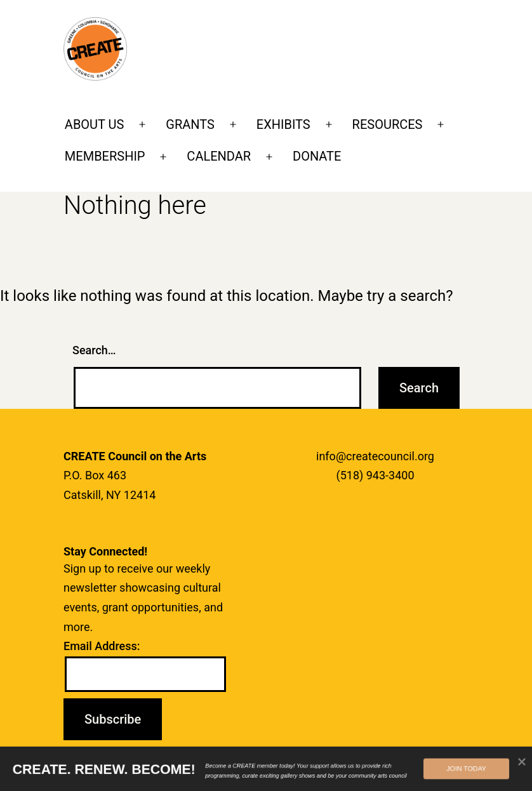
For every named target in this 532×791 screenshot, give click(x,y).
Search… (94, 350)
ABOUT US (95, 124)
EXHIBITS (283, 124)
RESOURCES (388, 124)
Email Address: (102, 646)
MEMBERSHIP (105, 156)
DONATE (317, 156)
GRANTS (190, 124)
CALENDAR (219, 156)
